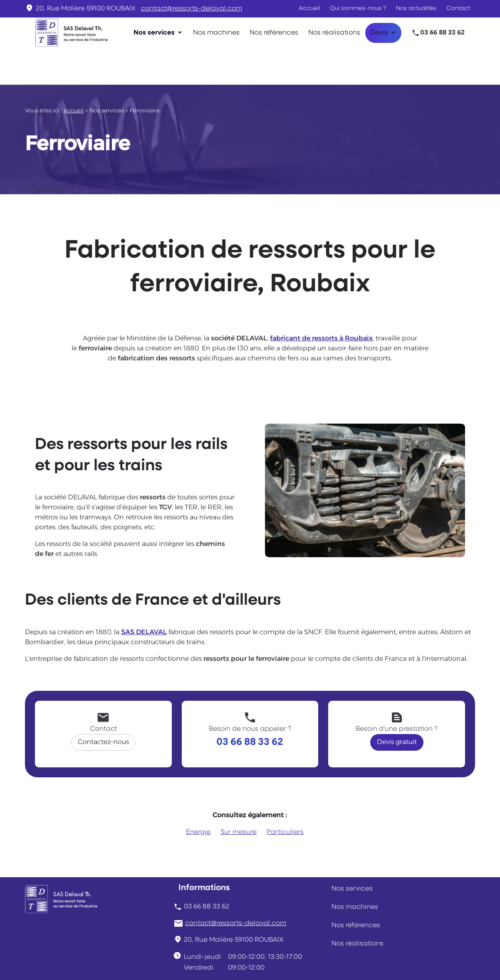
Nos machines (216, 33)
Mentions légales (136, 962)
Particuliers (285, 796)
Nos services (154, 33)
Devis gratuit (397, 706)
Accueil (309, 9)
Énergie (198, 796)
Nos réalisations (334, 33)
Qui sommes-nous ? (358, 9)
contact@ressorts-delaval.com (192, 9)
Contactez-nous (103, 706)
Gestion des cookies (309, 962)
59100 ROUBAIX (86, 9)
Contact (458, 9)
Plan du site (372, 962)
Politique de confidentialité (220, 962)
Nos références (274, 33)
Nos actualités (416, 9)
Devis (379, 33)
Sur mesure (239, 796)
